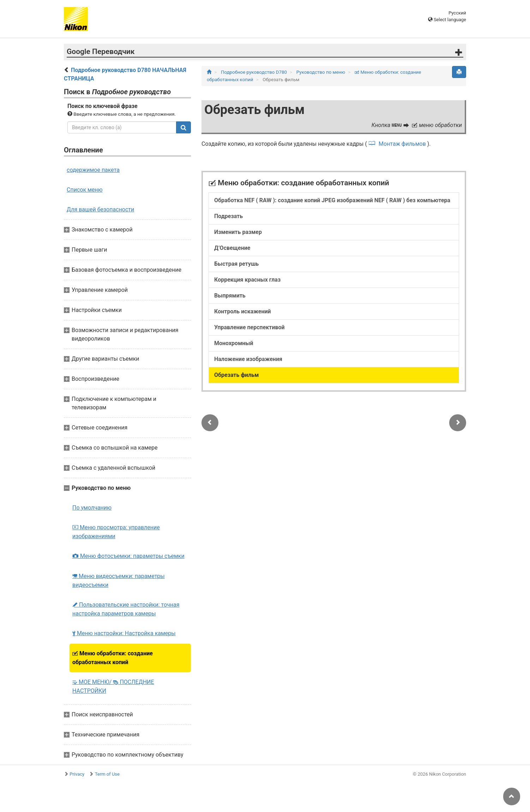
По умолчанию (92, 508)
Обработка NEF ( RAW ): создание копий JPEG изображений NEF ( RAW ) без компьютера (332, 200)
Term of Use (107, 774)
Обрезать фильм (236, 375)
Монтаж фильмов (402, 144)
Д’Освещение (232, 248)
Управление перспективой (249, 327)
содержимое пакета (93, 170)
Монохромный (234, 343)
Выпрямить (230, 296)
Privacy (77, 774)
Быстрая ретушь (236, 264)
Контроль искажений (243, 311)
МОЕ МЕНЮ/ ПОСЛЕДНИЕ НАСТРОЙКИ (113, 686)
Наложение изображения (248, 359)
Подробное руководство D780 (254, 72)
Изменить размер (238, 232)
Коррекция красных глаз (247, 280)
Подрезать (228, 216)
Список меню (85, 190)
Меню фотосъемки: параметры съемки (128, 556)
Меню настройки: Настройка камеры (124, 633)
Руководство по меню (321, 72)
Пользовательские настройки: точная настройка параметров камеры (126, 609)
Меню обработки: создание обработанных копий (113, 658)
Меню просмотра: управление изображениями (116, 532)
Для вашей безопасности (100, 209)
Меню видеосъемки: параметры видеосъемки (119, 581)
